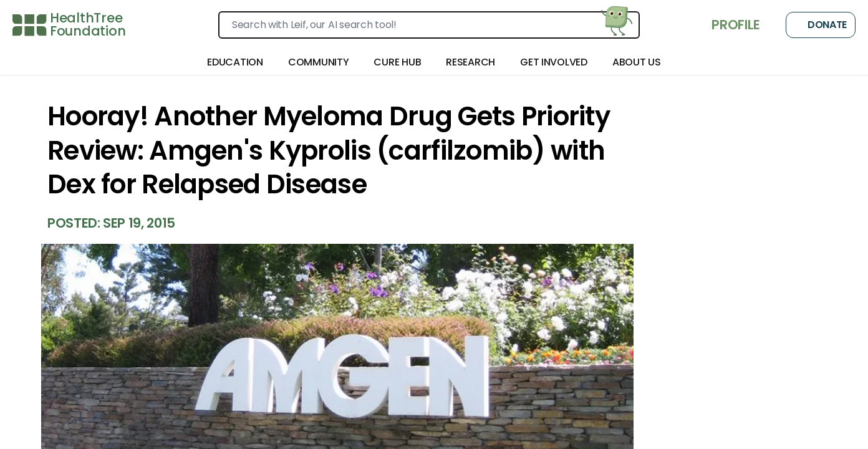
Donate (821, 25)
